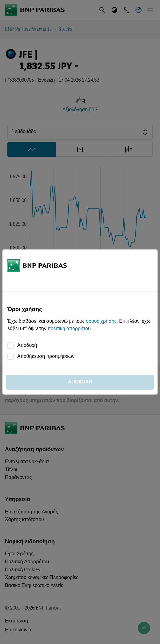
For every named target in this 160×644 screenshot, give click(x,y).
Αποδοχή (27, 346)
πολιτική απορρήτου (69, 329)
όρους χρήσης (101, 322)
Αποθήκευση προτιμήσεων (46, 357)
